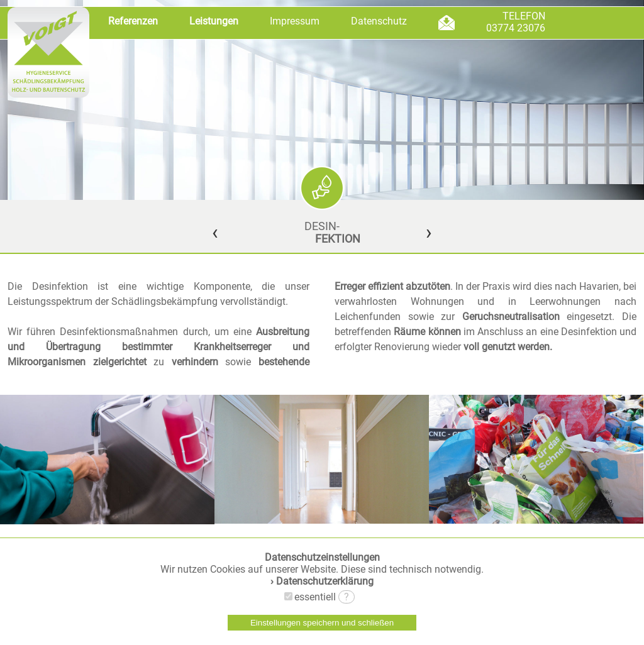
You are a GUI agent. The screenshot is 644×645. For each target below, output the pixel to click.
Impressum (295, 21)
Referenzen (133, 21)
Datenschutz (379, 21)
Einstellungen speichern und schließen (322, 623)
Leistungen (214, 21)
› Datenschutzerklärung (322, 581)
